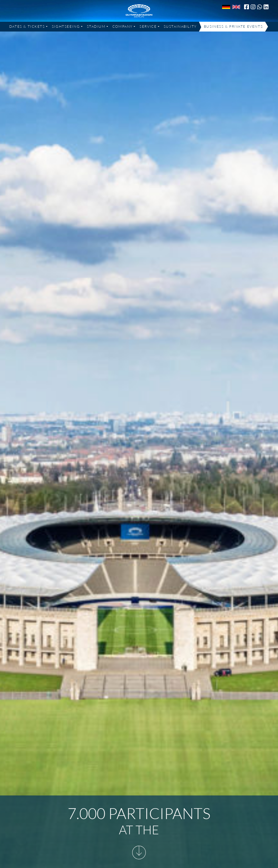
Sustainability (180, 26)
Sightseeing (66, 26)
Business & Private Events (233, 26)
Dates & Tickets (27, 26)
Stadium (96, 26)
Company (123, 26)
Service (148, 26)
